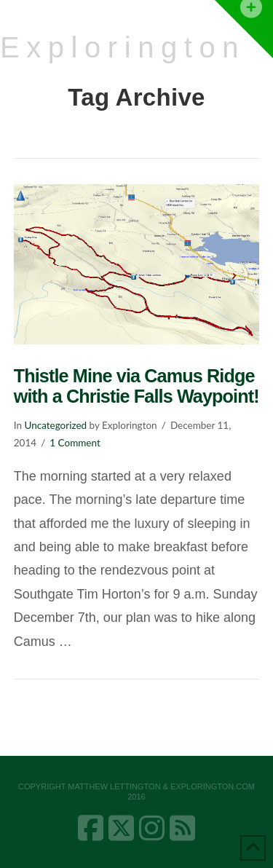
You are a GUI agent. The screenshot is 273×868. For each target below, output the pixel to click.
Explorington (123, 47)
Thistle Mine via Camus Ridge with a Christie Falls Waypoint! (136, 386)
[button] (244, 29)
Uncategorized (55, 425)
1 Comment (75, 443)
